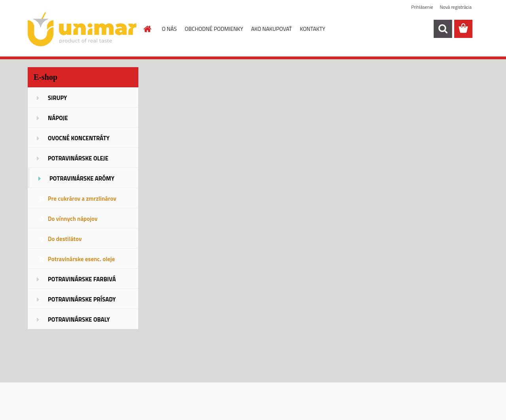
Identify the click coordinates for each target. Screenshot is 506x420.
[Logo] (82, 29)
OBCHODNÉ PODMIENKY (214, 29)
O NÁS (170, 29)
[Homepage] (147, 29)
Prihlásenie (422, 7)
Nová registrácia (456, 7)
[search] (443, 29)
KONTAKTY (313, 29)
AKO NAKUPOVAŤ (271, 29)
